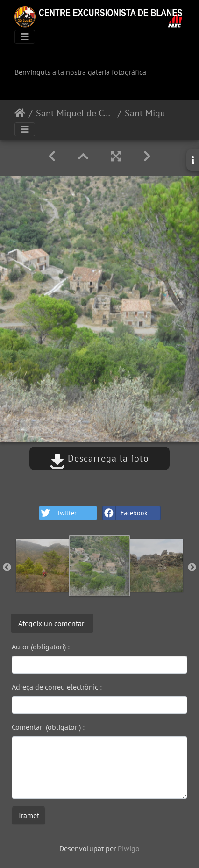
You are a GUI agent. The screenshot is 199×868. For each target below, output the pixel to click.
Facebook (125, 513)
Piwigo (129, 848)
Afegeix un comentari (52, 623)
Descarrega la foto (99, 458)
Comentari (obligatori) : (48, 727)
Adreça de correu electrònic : (57, 687)
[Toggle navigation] (25, 37)
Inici (20, 113)
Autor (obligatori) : (41, 647)
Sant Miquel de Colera (75, 113)
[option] (43, 565)
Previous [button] (7, 568)
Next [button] (192, 568)
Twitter (58, 513)
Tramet (28, 815)
